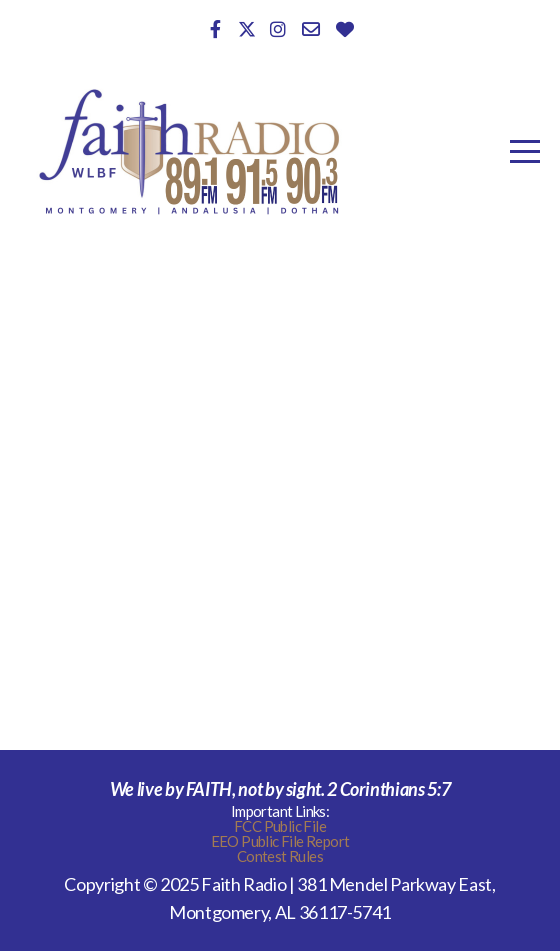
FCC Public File (280, 826)
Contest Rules (280, 856)
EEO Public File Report (280, 841)
